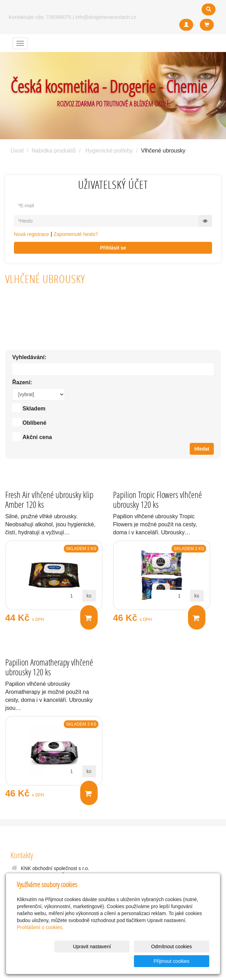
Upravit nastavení (67, 961)
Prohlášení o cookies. (40, 942)
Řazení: (22, 382)
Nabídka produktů (54, 151)
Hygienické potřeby (109, 151)
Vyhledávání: (29, 357)
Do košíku (88, 618)
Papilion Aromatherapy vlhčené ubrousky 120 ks (49, 667)
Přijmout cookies (183, 961)
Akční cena (37, 437)
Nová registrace (32, 234)
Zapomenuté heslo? (76, 234)
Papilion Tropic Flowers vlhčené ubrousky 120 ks (157, 500)
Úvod (17, 151)
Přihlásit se (113, 248)
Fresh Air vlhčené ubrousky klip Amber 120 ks (49, 500)
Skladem (34, 409)
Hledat (202, 449)
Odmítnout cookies (125, 961)
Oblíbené (34, 423)
